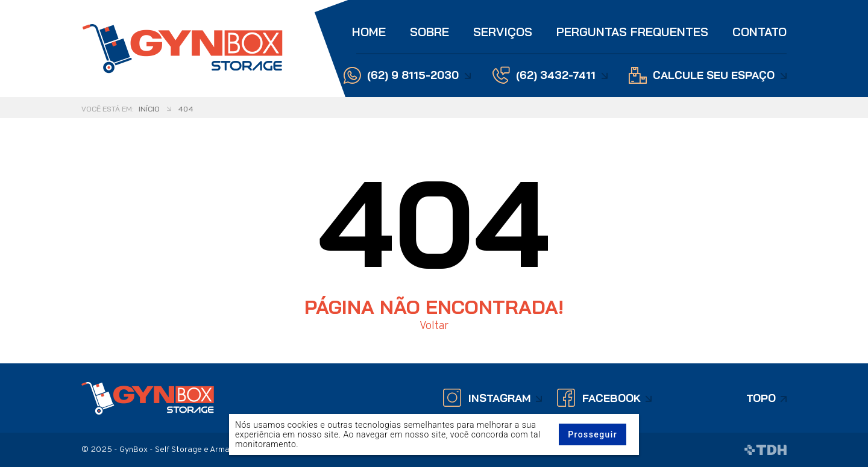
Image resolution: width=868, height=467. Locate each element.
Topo (761, 398)
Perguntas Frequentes (632, 32)
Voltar (434, 326)
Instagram (500, 398)
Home (369, 32)
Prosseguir (593, 434)
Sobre (429, 32)
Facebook (612, 398)
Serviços (503, 32)
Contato (759, 32)
